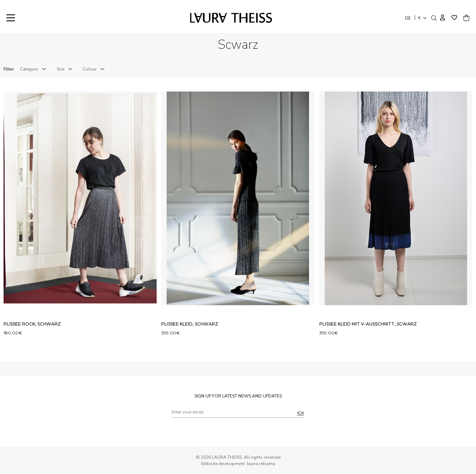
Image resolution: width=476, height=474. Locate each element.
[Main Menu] (11, 18)
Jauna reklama (261, 464)
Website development (223, 464)
